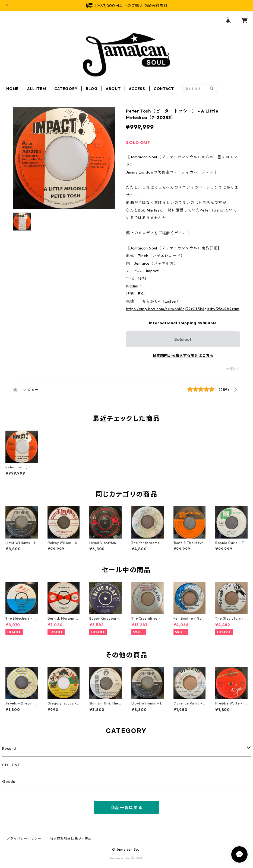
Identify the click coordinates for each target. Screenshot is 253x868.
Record (9, 748)
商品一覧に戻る (126, 808)
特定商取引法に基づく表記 (71, 839)
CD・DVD (12, 765)
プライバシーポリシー (24, 839)
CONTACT (164, 89)
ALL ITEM (37, 89)
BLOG (92, 89)
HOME (12, 89)
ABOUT (113, 89)
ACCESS (137, 89)
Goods (9, 781)
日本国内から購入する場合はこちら (183, 355)
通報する (233, 369)
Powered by (127, 858)
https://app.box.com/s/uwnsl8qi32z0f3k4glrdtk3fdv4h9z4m (183, 309)
